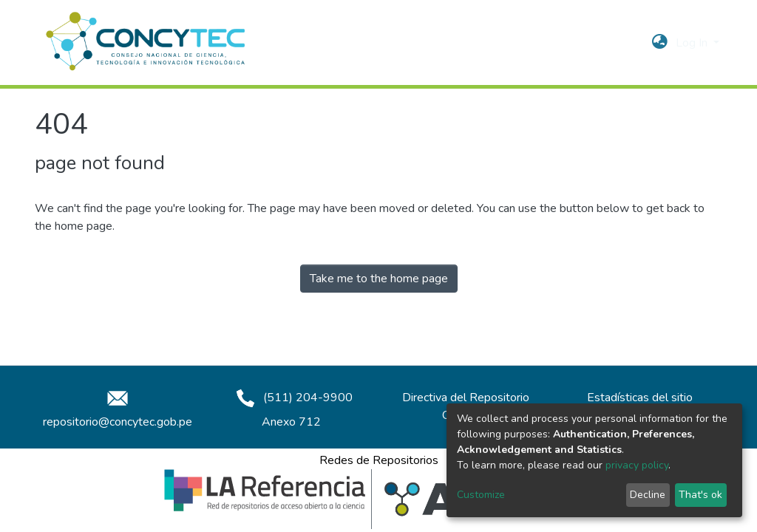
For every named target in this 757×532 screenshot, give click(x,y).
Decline (648, 495)
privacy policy (637, 465)
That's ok (700, 495)
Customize (481, 495)
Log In (693, 43)
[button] (660, 43)
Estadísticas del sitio (640, 398)
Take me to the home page (379, 279)
